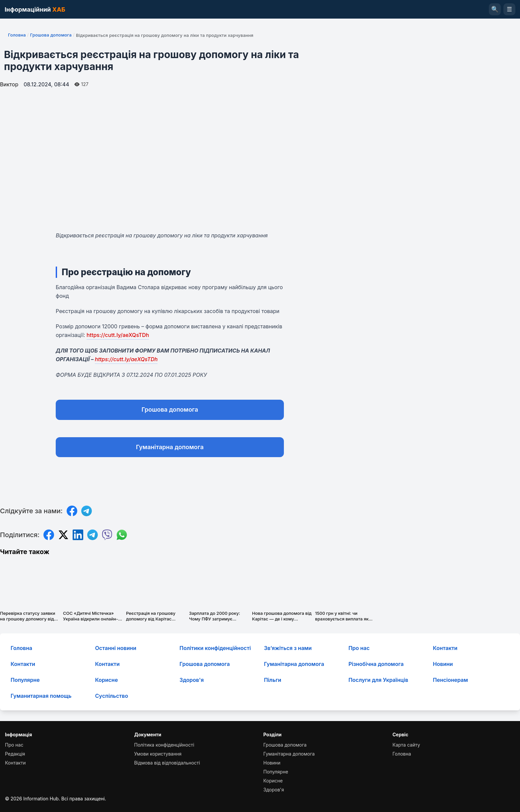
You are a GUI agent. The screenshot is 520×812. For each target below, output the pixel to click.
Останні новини (116, 648)
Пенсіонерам (450, 680)
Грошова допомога (51, 35)
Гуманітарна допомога (170, 447)
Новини (443, 664)
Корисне (107, 680)
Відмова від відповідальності (167, 763)
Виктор (9, 84)
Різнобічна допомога (376, 664)
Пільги (273, 680)
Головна (17, 35)
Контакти (445, 648)
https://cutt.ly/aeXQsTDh (118, 335)
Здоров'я (192, 680)
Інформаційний (35, 9)
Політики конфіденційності (215, 648)
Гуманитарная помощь (41, 696)
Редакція (15, 754)
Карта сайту (406, 745)
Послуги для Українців (378, 680)
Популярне (25, 680)
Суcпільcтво (112, 696)
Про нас (359, 648)
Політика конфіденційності (164, 745)
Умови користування (158, 754)
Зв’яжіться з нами (288, 648)
